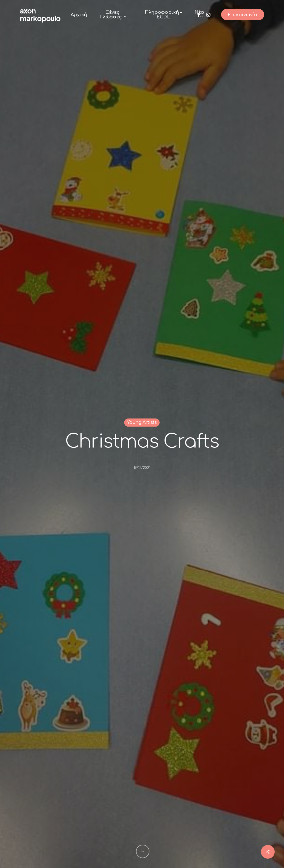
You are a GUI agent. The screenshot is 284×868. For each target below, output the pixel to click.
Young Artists (142, 422)
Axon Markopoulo (40, 15)
